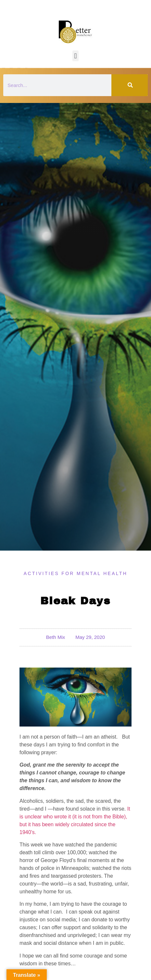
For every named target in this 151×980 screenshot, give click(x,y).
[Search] (130, 85)
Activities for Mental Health (75, 573)
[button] (75, 56)
